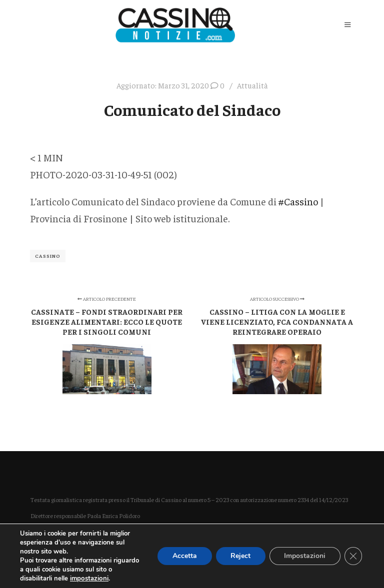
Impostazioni (304, 556)
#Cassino (298, 201)
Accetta (183, 556)
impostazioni (89, 579)
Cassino (48, 256)
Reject (239, 556)
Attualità (252, 85)
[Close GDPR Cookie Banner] (353, 556)
